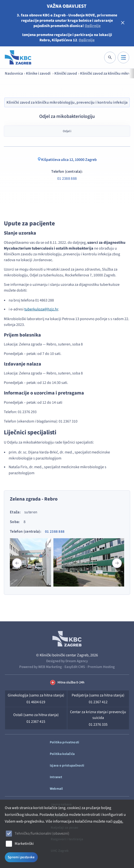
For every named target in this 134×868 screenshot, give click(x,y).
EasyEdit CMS (75, 667)
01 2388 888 (67, 179)
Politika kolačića (62, 754)
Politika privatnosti (65, 742)
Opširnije (93, 26)
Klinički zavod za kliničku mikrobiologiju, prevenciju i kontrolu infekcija (67, 102)
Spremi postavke (21, 857)
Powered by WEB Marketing (41, 667)
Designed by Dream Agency (67, 661)
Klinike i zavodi (39, 73)
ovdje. (118, 821)
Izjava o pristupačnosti (67, 766)
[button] (117, 563)
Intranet (56, 777)
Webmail (56, 789)
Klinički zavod (66, 73)
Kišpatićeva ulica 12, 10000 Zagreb (67, 160)
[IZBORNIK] (123, 57)
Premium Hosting (101, 667)
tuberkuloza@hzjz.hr (41, 309)
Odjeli (67, 131)
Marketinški (24, 844)
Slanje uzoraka (20, 233)
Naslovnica (14, 73)
